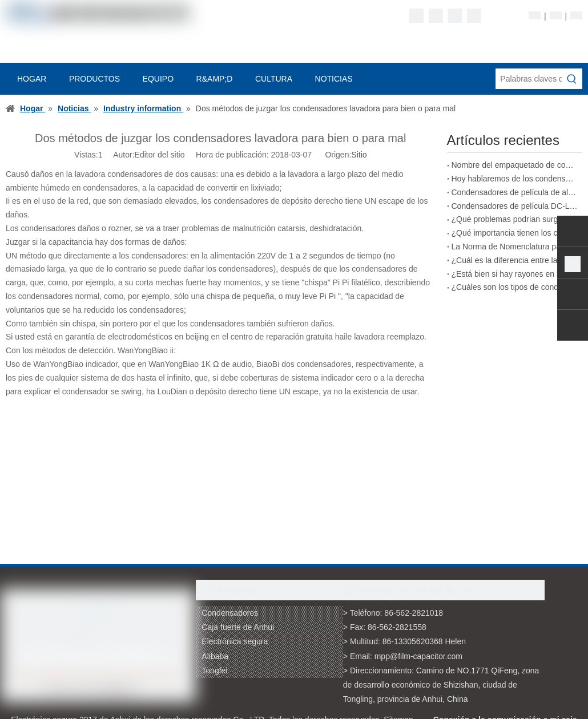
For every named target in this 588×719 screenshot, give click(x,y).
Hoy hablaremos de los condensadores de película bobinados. (515, 179)
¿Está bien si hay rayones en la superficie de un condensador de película (515, 274)
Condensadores (230, 613)
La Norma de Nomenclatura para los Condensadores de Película (515, 247)
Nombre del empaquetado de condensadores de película (515, 165)
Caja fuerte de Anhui (238, 627)
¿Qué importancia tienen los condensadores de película (515, 233)
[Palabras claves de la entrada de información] (529, 79)
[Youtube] (474, 16)
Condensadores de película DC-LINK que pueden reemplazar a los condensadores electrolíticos (515, 206)
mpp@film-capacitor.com (418, 656)
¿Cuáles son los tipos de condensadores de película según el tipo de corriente (515, 287)
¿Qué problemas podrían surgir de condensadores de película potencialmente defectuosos (515, 219)
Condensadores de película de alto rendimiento (515, 192)
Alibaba (215, 656)
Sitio (359, 155)
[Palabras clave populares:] (572, 79)
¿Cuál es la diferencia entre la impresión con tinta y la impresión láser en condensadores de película (515, 260)
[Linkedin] (436, 16)
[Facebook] (416, 16)
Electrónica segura (235, 641)
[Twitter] (455, 16)
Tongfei (214, 670)
